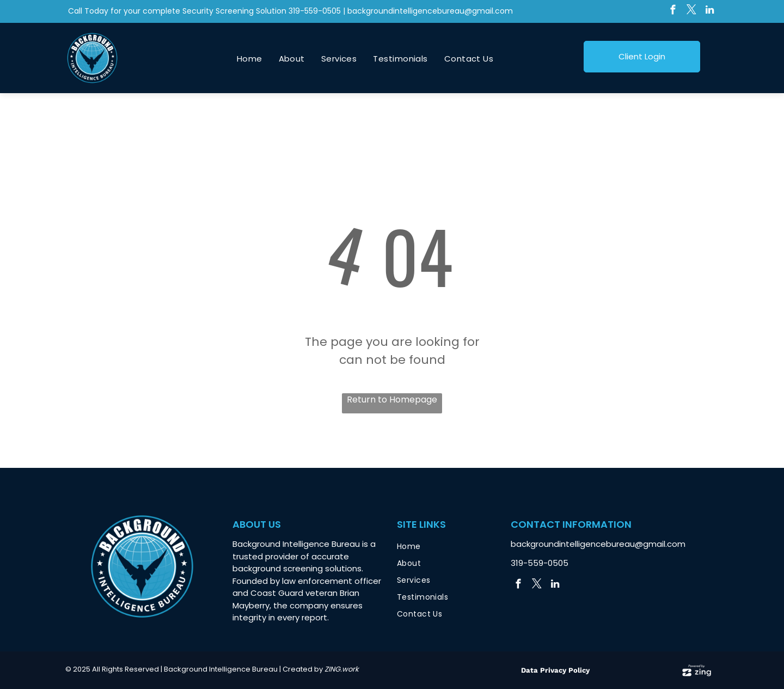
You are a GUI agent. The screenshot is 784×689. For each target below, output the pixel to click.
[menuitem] (250, 59)
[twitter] (691, 11)
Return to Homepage (392, 400)
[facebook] (673, 11)
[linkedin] (710, 11)
